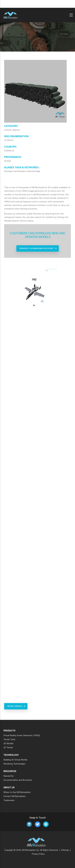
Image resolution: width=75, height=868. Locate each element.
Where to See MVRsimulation (17, 792)
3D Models (8, 744)
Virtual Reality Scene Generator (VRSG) (22, 736)
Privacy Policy (38, 854)
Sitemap (65, 850)
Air (34, 306)
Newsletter (9, 776)
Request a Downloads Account (37, 248)
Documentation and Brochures (18, 780)
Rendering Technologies (14, 764)
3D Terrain (8, 748)
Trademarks (9, 801)
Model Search (15, 706)
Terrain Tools (9, 740)
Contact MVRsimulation (15, 797)
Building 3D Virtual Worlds (15, 760)
